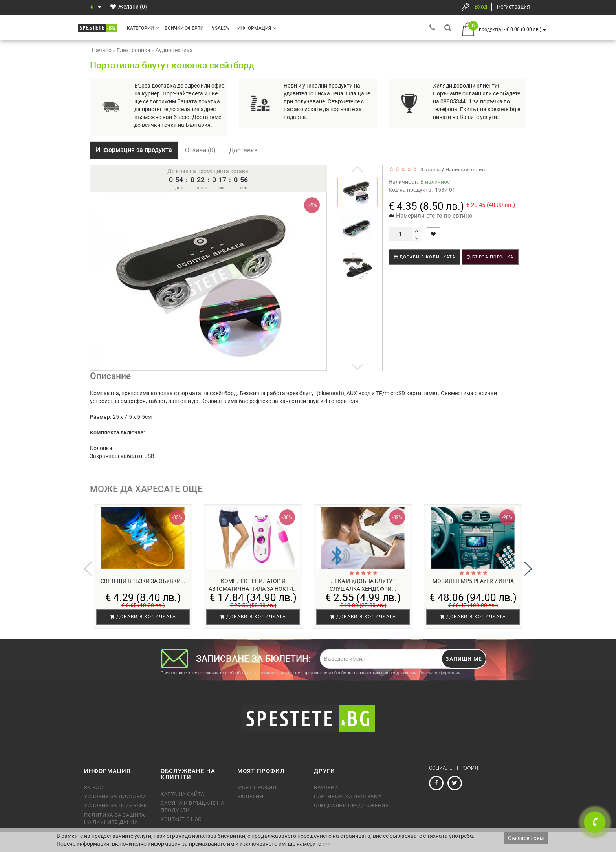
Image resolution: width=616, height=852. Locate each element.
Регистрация (513, 7)
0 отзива (429, 169)
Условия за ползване (115, 805)
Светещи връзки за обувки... (143, 581)
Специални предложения (351, 805)
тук (326, 844)
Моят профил (257, 787)
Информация (257, 28)
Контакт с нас (181, 819)
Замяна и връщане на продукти (192, 807)
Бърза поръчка (490, 257)
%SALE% (220, 28)
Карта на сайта (182, 794)
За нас (93, 787)
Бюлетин (250, 796)
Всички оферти (184, 28)
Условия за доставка (115, 796)
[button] (528, 569)
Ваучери (326, 787)
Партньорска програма (348, 796)
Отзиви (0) (200, 150)
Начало (102, 50)
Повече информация (440, 673)
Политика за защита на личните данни (115, 818)
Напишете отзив (465, 169)
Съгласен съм (526, 838)
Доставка (243, 150)
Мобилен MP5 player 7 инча (473, 581)
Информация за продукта (134, 150)
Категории (143, 28)
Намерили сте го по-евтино (434, 216)
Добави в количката (424, 257)
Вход (481, 7)
